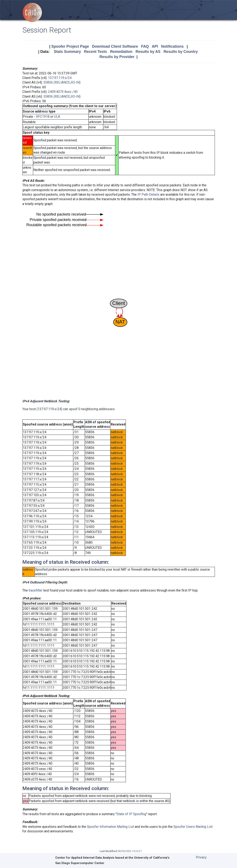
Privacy (201, 857)
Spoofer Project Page (70, 46)
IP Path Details (148, 195)
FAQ (145, 46)
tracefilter (35, 590)
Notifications (172, 46)
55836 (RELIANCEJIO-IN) (62, 82)
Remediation (121, 52)
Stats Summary (67, 52)
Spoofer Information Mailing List (110, 827)
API (155, 46)
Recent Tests (96, 52)
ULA (57, 117)
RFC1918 (43, 117)
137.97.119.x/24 (60, 78)
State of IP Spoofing (131, 814)
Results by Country (181, 52)
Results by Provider (117, 57)
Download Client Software (115, 46)
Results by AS (148, 52)
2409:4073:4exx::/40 (63, 92)
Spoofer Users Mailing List (193, 827)
